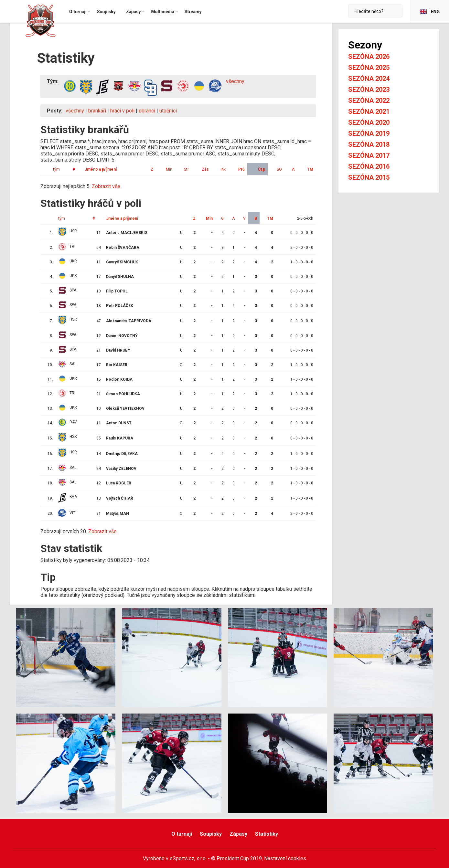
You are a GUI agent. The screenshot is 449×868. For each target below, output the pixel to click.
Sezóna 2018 (369, 144)
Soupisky (211, 834)
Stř (186, 169)
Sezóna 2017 (369, 155)
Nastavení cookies (285, 858)
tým (56, 169)
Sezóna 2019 (369, 133)
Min (169, 169)
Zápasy (238, 834)
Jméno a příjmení (101, 169)
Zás (205, 169)
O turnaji (182, 834)
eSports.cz (182, 858)
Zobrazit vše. (107, 186)
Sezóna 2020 (369, 122)
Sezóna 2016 (369, 166)
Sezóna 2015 (369, 177)
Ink (223, 169)
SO (279, 169)
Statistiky (267, 834)
